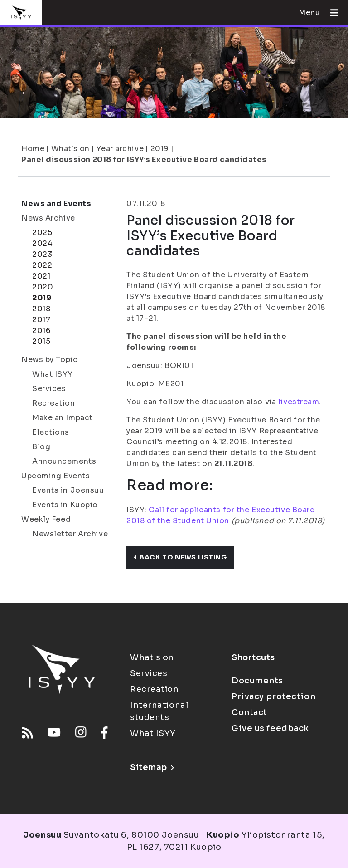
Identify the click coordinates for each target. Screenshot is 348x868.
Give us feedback (270, 728)
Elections (51, 432)
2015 (41, 341)
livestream (297, 402)
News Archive (48, 218)
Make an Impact (63, 418)
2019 (160, 149)
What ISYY (53, 374)
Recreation (54, 403)
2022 (42, 265)
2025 (42, 233)
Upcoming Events (56, 476)
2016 (41, 331)
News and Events (56, 204)
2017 (41, 320)
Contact (249, 712)
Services (49, 389)
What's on (70, 149)
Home (33, 149)
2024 (42, 243)
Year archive (120, 149)
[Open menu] (331, 13)
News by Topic (49, 360)
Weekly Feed (46, 519)
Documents (257, 681)
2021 (41, 276)
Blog (41, 447)
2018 (41, 309)
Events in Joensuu (68, 490)
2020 (43, 287)
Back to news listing (180, 557)
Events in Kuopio (65, 505)
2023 (42, 254)
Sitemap (152, 767)
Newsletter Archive (70, 534)
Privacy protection (273, 696)
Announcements (64, 461)
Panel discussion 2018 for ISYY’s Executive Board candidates (144, 159)
